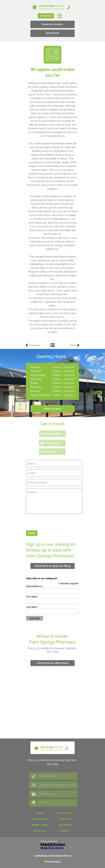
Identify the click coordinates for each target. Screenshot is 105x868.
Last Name (32, 607)
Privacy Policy (53, 862)
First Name (32, 597)
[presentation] (48, 522)
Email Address (34, 586)
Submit (32, 533)
